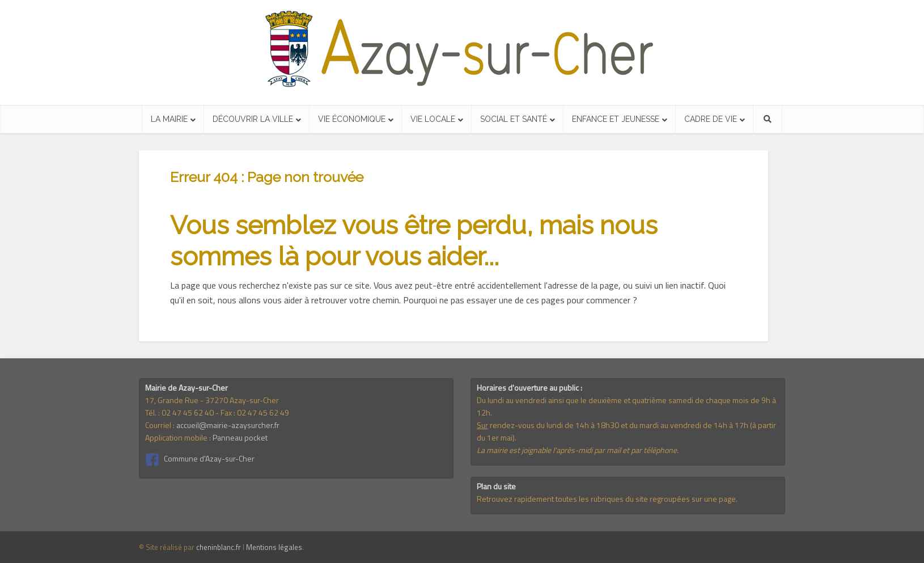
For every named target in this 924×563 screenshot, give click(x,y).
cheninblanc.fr (219, 547)
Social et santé (514, 119)
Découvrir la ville (253, 119)
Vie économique (352, 119)
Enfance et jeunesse (616, 119)
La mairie (169, 119)
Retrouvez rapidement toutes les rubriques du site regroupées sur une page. (607, 499)
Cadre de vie (711, 119)
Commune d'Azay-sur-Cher (209, 458)
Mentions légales (274, 547)
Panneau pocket (240, 437)
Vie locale (433, 119)
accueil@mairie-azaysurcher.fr (228, 425)
